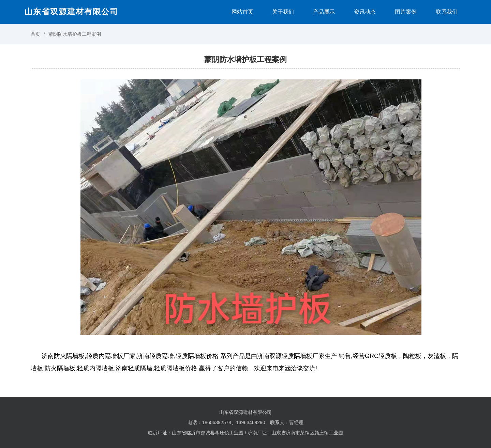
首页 (35, 34)
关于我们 (283, 12)
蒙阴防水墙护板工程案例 (75, 34)
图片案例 (406, 12)
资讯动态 (365, 12)
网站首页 (242, 12)
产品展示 (324, 12)
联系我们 (447, 12)
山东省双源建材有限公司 (71, 12)
